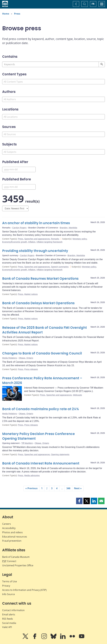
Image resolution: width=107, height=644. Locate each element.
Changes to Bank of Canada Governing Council (42, 353)
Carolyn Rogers (19, 228)
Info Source (9, 594)
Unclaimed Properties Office (18, 565)
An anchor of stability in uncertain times (36, 223)
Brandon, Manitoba (68, 228)
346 (68, 488)
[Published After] (19, 169)
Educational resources (15, 537)
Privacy (6, 586)
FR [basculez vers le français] (93, 4)
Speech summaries (60, 267)
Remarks (55, 239)
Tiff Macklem (27, 443)
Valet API (7, 627)
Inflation (32, 242)
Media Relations (10, 358)
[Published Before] (19, 187)
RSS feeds (8, 619)
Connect (9, 561)
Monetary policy (80, 239)
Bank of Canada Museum (16, 557)
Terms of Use (10, 581)
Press (17, 14)
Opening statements (60, 455)
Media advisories (32, 476)
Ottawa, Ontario (26, 358)
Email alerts (9, 614)
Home (6, 14)
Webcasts (77, 395)
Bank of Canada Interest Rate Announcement (41, 463)
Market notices (31, 294)
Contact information (13, 610)
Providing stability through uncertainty (35, 251)
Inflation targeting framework (49, 242)
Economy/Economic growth (15, 242)
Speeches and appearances (37, 239)
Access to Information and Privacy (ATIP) (24, 590)
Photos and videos (12, 532)
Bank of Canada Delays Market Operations (38, 303)
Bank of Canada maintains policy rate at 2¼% (41, 409)
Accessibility (9, 528)
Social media (9, 623)
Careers (7, 524)
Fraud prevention (12, 541)
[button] (79, 501)
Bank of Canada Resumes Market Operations (40, 279)
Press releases (31, 369)
